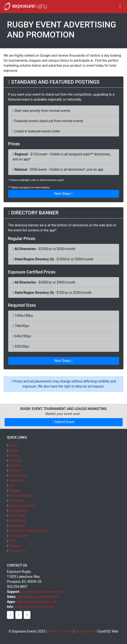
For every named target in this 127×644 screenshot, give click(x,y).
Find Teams (18, 521)
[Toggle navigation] (120, 7)
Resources (17, 526)
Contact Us (17, 551)
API (12, 486)
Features (16, 465)
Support (15, 546)
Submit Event (63, 422)
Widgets (15, 491)
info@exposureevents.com (35, 607)
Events (14, 455)
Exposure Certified (23, 506)
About (14, 450)
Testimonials (18, 475)
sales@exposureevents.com (38, 597)
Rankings (16, 460)
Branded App (19, 511)
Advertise (16, 480)
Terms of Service (60, 631)
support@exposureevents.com (44, 592)
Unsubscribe (18, 536)
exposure (25, 6)
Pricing (14, 470)
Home (14, 445)
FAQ (12, 541)
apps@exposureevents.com (37, 602)
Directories (17, 501)
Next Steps (63, 194)
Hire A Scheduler (21, 496)
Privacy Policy (86, 631)
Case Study (17, 516)
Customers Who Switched (28, 531)
